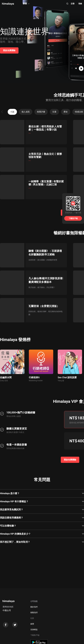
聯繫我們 (34, 613)
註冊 (73, 4)
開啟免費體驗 (9, 50)
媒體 (32, 624)
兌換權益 (34, 629)
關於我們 (34, 607)
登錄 (80, 4)
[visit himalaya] (8, 4)
